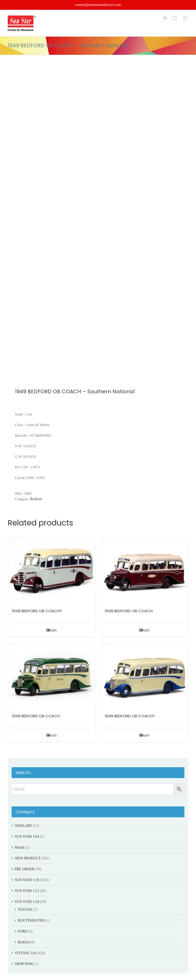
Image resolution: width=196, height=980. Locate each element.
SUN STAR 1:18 (27, 880)
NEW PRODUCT (28, 858)
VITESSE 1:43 (26, 953)
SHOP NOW (24, 964)
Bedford (36, 499)
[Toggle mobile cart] (165, 18)
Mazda (20, 847)
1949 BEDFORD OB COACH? (37, 611)
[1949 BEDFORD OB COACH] (144, 570)
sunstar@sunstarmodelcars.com (98, 5)
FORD (23, 931)
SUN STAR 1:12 (27, 891)
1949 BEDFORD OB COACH (129, 611)
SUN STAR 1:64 (27, 837)
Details (52, 630)
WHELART (23, 826)
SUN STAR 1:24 (27, 902)
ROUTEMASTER (31, 920)
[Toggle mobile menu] (186, 18)
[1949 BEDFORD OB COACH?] (52, 570)
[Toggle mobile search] (175, 18)
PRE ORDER (25, 869)
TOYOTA (25, 910)
